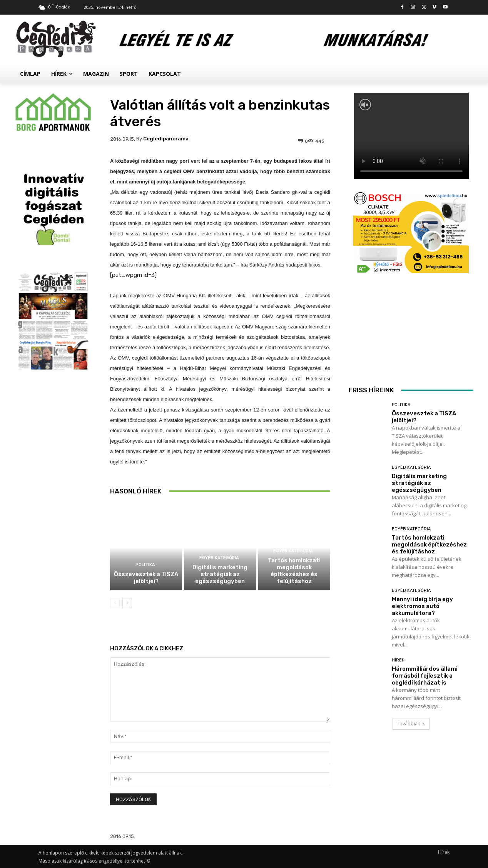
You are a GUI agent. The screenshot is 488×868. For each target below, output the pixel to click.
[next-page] (127, 603)
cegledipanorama (166, 139)
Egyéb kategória (219, 558)
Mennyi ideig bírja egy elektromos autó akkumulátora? (422, 606)
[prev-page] (115, 603)
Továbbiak (411, 724)
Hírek (398, 660)
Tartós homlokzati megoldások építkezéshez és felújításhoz (294, 571)
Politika (145, 565)
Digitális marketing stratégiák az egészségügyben (220, 574)
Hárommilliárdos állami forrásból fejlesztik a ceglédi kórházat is (425, 676)
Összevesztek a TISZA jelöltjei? (146, 578)
